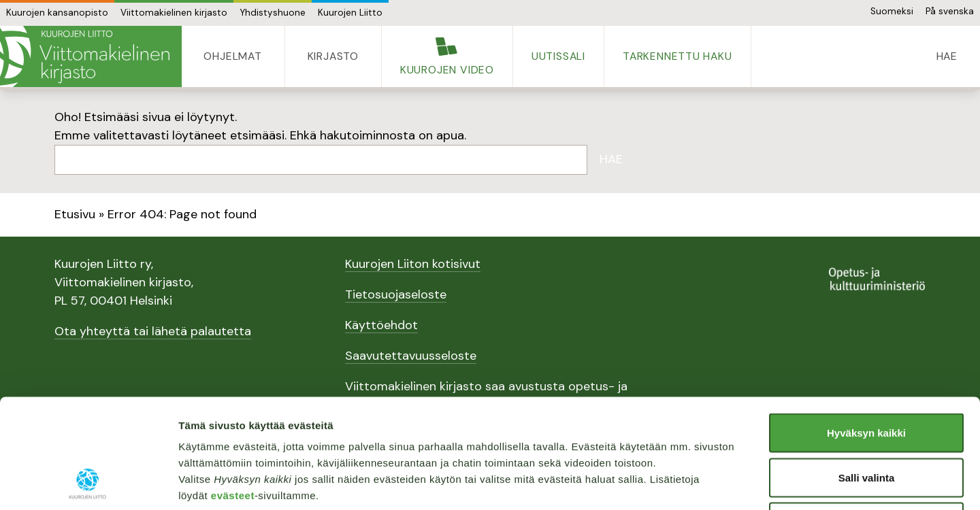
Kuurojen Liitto (350, 13)
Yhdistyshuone (273, 13)
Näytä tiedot (728, 483)
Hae (611, 159)
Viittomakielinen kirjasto (174, 13)
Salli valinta (867, 376)
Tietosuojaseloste (396, 294)
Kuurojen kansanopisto (57, 13)
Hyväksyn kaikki (866, 331)
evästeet (233, 394)
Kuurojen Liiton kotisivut (413, 264)
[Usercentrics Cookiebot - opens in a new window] (88, 483)
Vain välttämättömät (866, 421)
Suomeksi (892, 11)
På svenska (950, 11)
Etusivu (75, 214)
